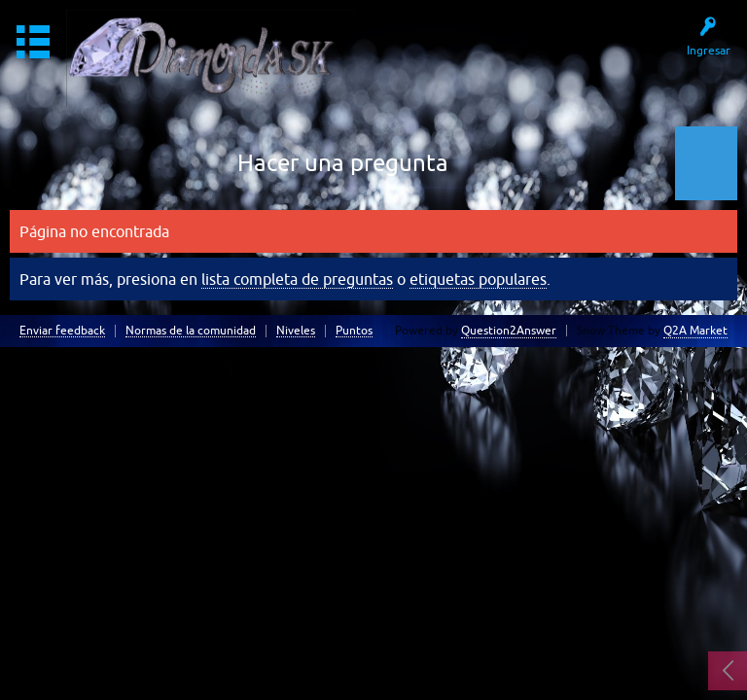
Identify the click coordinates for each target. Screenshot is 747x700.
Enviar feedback (62, 331)
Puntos (354, 331)
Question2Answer (509, 331)
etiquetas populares (478, 279)
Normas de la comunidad (191, 331)
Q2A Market (695, 331)
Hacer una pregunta (343, 163)
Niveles (296, 331)
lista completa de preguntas (297, 279)
